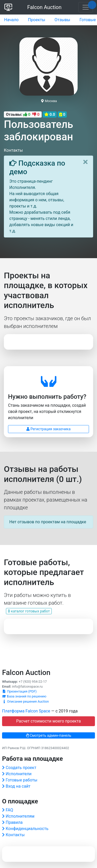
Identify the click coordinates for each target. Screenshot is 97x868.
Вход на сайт (18, 786)
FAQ (9, 810)
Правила (14, 822)
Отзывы (62, 20)
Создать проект (21, 768)
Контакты (15, 835)
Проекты (37, 20)
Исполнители (19, 774)
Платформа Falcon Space (26, 711)
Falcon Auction (44, 7)
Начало (11, 20)
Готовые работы (22, 780)
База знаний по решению (24, 696)
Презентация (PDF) (19, 691)
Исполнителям (20, 816)
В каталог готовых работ (29, 611)
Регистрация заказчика (48, 429)
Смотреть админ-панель (49, 735)
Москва (49, 101)
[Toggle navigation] (86, 7)
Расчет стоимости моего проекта (48, 721)
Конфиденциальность (27, 829)
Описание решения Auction (25, 701)
